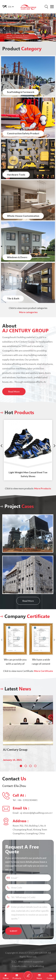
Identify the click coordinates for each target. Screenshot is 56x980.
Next (55, 446)
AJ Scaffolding (37, 966)
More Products (43, 488)
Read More (14, 391)
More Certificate (43, 671)
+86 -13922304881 (27, 800)
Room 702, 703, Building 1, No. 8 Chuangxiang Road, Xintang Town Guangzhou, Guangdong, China (30, 829)
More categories (28, 312)
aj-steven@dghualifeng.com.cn (36, 813)
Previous (1, 446)
